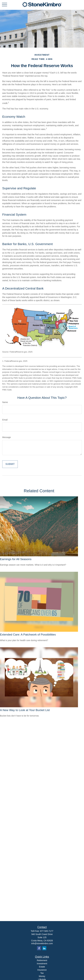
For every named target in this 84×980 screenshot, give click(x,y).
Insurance (42, 970)
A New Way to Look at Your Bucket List (25, 710)
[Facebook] (39, 948)
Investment (42, 964)
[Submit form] (10, 464)
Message (7, 437)
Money (42, 976)
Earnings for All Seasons (16, 559)
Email (5, 420)
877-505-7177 (47, 931)
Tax (42, 973)
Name (5, 402)
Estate (42, 967)
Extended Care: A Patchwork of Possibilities (28, 635)
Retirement (42, 960)
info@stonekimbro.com (42, 943)
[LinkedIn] (44, 948)
